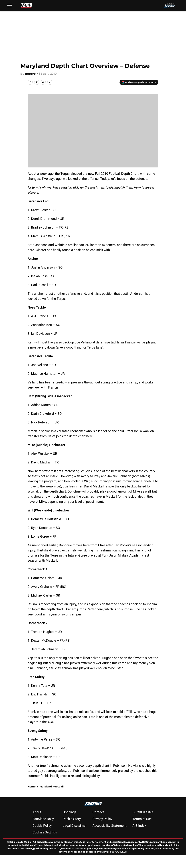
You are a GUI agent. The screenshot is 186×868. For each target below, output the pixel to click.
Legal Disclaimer (75, 826)
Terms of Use (142, 819)
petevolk (32, 74)
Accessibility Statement (110, 826)
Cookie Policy (42, 826)
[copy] (50, 82)
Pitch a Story (72, 819)
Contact (98, 812)
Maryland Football (51, 787)
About (37, 812)
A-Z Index (139, 826)
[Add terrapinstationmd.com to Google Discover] (139, 82)
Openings (69, 812)
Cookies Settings (45, 832)
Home (32, 787)
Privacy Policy (102, 819)
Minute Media (23, 842)
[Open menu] (9, 5)
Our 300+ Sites (143, 812)
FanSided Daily (43, 819)
